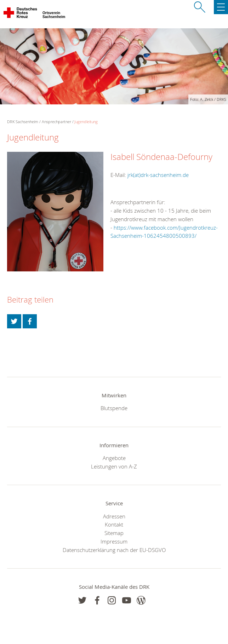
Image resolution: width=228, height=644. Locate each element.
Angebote (114, 458)
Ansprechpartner (56, 122)
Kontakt (114, 524)
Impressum (114, 541)
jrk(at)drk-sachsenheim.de (158, 175)
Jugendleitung (86, 122)
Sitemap (114, 533)
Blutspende (114, 408)
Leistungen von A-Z (114, 466)
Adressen (114, 516)
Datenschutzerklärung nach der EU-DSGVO (114, 550)
